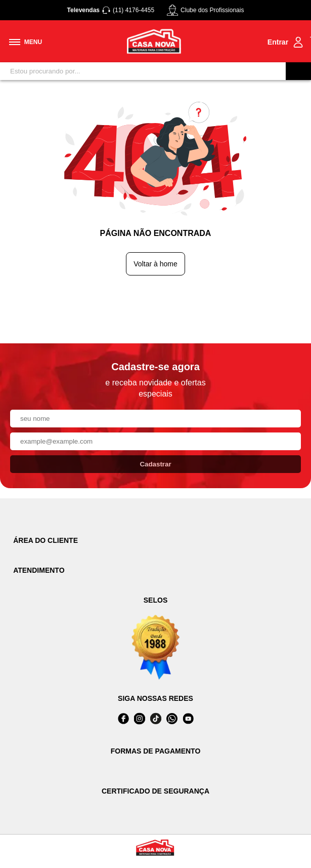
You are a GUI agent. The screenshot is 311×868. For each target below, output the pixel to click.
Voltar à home (155, 264)
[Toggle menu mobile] (26, 42)
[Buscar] (298, 71)
